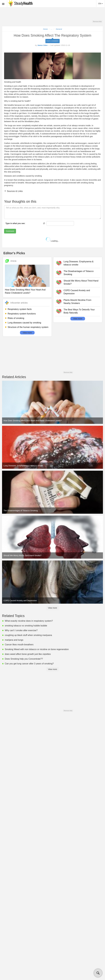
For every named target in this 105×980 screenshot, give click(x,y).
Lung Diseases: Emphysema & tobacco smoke (79, 263)
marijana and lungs (14, 640)
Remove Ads (97, 22)
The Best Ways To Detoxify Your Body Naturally (79, 311)
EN (101, 4)
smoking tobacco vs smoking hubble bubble (26, 626)
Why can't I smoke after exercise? (21, 630)
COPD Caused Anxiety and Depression (77, 292)
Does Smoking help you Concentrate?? (24, 659)
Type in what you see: (15, 223)
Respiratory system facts (20, 309)
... (52, 29)
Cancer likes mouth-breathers (19, 645)
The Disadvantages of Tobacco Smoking (79, 273)
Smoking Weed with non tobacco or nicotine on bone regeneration (37, 649)
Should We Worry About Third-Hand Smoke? (81, 282)
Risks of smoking (16, 318)
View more (27, 333)
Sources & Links (14, 191)
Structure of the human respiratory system (28, 327)
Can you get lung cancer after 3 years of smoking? (29, 664)
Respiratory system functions (22, 314)
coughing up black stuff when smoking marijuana (28, 635)
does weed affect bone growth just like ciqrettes (28, 654)
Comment (10, 231)
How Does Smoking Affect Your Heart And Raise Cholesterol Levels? (25, 291)
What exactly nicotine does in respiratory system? (29, 621)
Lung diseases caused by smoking (24, 323)
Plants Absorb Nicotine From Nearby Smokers (77, 302)
